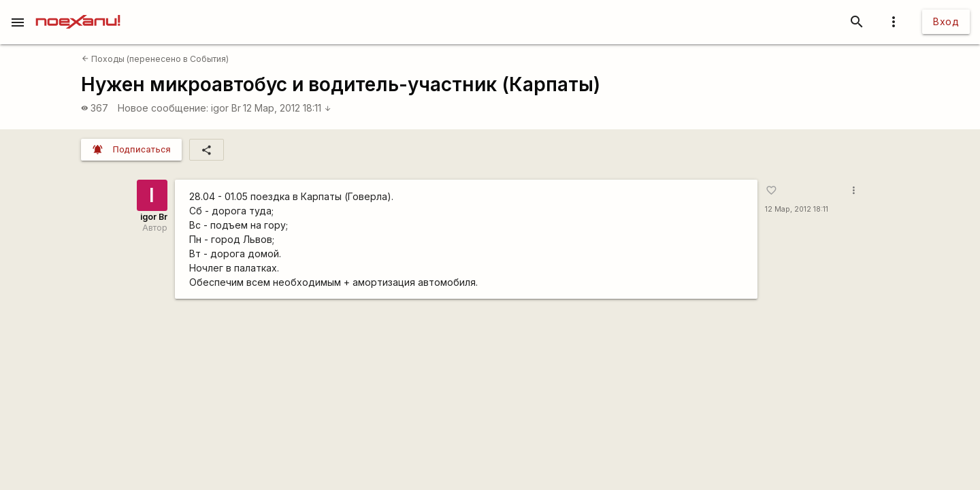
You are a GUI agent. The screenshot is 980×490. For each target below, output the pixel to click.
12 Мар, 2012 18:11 (287, 108)
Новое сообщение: (163, 108)
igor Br (226, 108)
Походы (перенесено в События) (155, 59)
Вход (946, 21)
